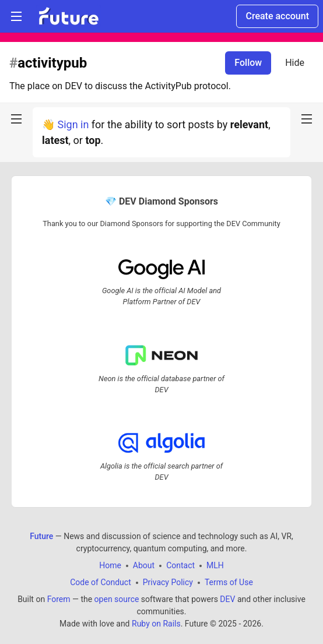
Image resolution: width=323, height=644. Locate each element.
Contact (180, 565)
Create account (277, 16)
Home (110, 565)
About (144, 565)
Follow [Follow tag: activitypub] (248, 63)
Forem (59, 599)
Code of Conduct (101, 582)
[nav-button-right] (307, 119)
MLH (215, 565)
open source (117, 599)
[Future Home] (69, 16)
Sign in (73, 124)
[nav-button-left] (16, 119)
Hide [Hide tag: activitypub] (295, 63)
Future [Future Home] (41, 536)
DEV (227, 599)
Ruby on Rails (156, 624)
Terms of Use (229, 582)
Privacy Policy (168, 582)
